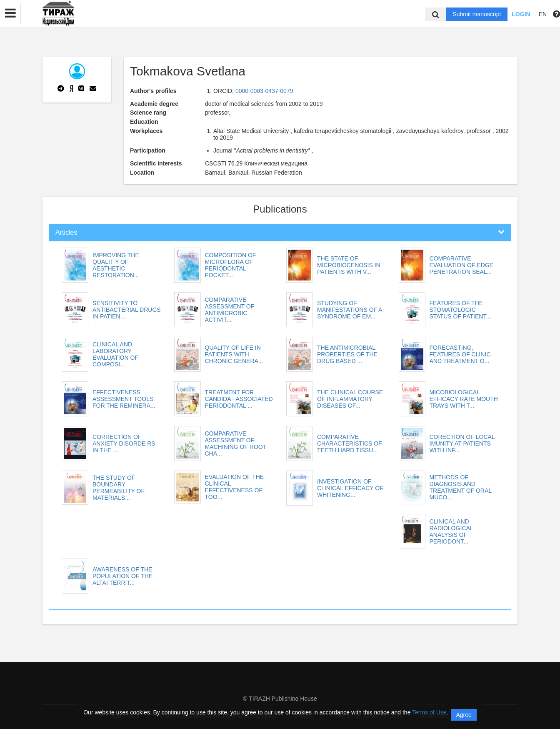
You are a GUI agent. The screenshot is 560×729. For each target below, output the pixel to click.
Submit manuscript (477, 14)
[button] (10, 13)
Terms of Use (429, 712)
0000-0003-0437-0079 (264, 91)
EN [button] (543, 14)
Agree (464, 715)
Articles (66, 232)
